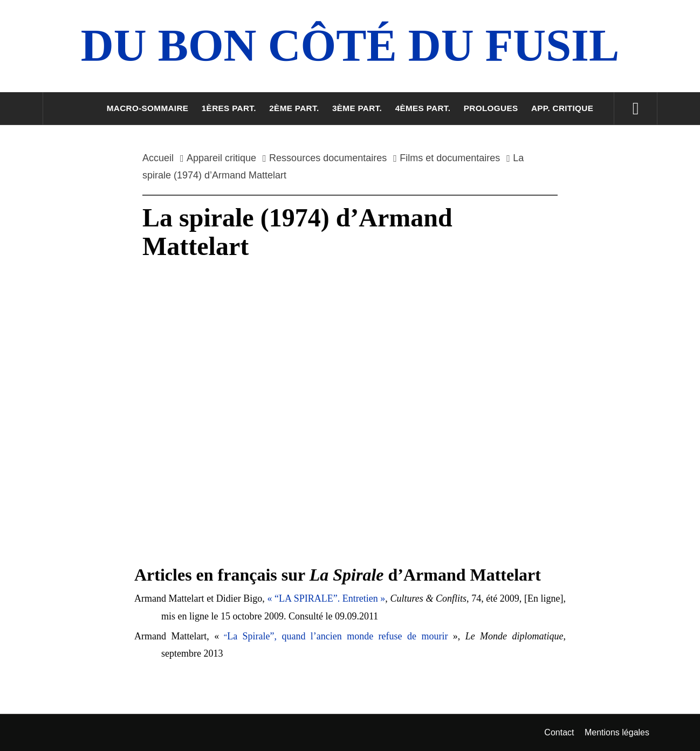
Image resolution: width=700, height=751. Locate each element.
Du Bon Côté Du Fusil (350, 46)
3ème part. (357, 108)
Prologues (491, 108)
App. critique (562, 108)
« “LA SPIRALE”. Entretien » (326, 598)
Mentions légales (617, 732)
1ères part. (229, 108)
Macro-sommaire (148, 108)
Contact (559, 732)
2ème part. (294, 108)
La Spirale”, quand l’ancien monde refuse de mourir (337, 636)
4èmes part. (423, 108)
